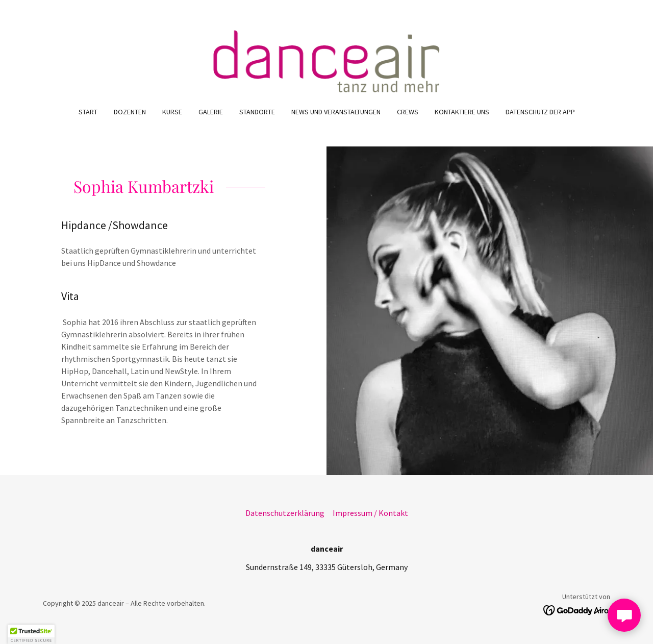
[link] (327, 60)
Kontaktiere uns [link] (462, 112)
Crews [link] (408, 112)
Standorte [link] (257, 112)
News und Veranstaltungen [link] (336, 112)
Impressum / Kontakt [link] (370, 513)
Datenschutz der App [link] (540, 112)
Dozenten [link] (130, 112)
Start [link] (88, 112)
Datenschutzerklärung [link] (285, 513)
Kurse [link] (172, 112)
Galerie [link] (211, 112)
